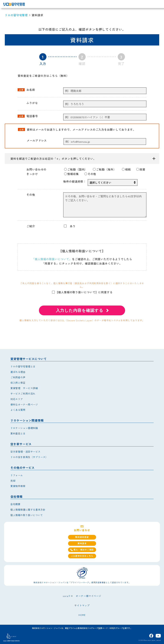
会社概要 (15, 504)
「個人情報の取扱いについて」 (52, 259)
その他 (90, 174)
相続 (126, 169)
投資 (141, 169)
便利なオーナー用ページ (24, 404)
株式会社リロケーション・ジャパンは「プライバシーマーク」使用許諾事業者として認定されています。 (82, 582)
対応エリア (17, 399)
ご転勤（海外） (105, 169)
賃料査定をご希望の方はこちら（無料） (43, 76)
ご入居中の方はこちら (82, 556)
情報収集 (71, 174)
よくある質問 (18, 410)
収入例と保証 (18, 383)
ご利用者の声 (18, 377)
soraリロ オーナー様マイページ (82, 596)
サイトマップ (82, 605)
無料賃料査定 (82, 537)
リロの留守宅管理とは (23, 366)
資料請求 (82, 543)
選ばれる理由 (18, 372)
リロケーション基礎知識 (24, 428)
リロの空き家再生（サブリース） (29, 457)
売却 (13, 481)
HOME (82, 615)
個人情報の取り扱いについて (27, 515)
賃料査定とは (18, 433)
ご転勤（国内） (76, 169)
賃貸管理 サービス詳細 (24, 388)
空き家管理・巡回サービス (25, 452)
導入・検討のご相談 (82, 550)
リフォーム (17, 475)
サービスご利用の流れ (23, 394)
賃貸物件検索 (18, 486)
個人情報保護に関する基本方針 (28, 510)
